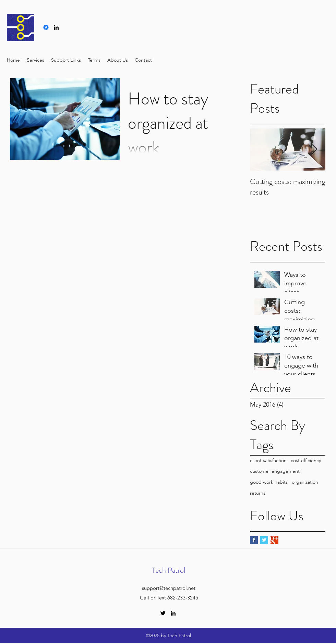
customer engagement (275, 471)
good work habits (269, 482)
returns (258, 493)
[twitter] (163, 613)
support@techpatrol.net (169, 588)
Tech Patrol (169, 570)
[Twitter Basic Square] (264, 540)
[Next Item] (314, 150)
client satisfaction (268, 460)
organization (305, 482)
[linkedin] (56, 27)
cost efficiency (306, 460)
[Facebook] (46, 27)
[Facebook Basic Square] (254, 540)
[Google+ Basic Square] (274, 540)
